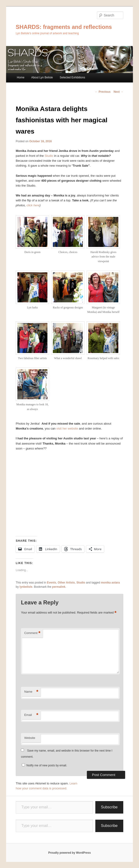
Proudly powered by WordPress (69, 853)
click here (33, 205)
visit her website (67, 428)
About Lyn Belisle (42, 77)
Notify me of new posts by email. (47, 765)
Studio (49, 156)
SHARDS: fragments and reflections (64, 27)
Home (21, 77)
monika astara (110, 583)
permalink (59, 587)
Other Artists (66, 583)
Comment (32, 633)
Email (31, 715)
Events (52, 583)
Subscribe (109, 807)
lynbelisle (26, 587)
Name (31, 692)
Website (30, 738)
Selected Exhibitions (72, 77)
